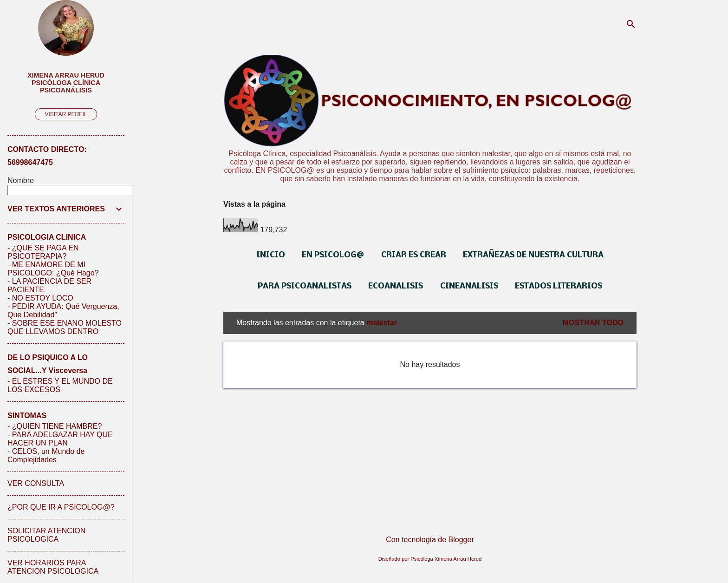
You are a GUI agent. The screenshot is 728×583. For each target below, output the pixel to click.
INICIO (271, 255)
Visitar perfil (66, 114)
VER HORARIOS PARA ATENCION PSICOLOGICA (53, 567)
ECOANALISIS (396, 286)
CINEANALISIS (469, 286)
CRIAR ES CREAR (414, 255)
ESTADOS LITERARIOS (559, 286)
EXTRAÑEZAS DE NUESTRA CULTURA (533, 255)
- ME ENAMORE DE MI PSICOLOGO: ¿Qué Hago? (53, 269)
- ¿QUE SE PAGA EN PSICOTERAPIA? (43, 252)
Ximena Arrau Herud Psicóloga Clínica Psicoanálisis (66, 83)
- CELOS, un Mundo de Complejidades (46, 455)
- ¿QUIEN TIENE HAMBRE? (55, 426)
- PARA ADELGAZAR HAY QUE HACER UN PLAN (60, 439)
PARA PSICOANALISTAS (305, 286)
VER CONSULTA (36, 483)
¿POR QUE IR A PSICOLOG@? (61, 507)
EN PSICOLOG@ (333, 255)
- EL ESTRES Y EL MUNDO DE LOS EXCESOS (60, 385)
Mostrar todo (593, 323)
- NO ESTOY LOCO (40, 298)
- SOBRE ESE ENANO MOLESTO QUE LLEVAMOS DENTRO (65, 327)
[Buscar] (631, 25)
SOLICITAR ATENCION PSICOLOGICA (46, 535)
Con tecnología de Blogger (430, 540)
